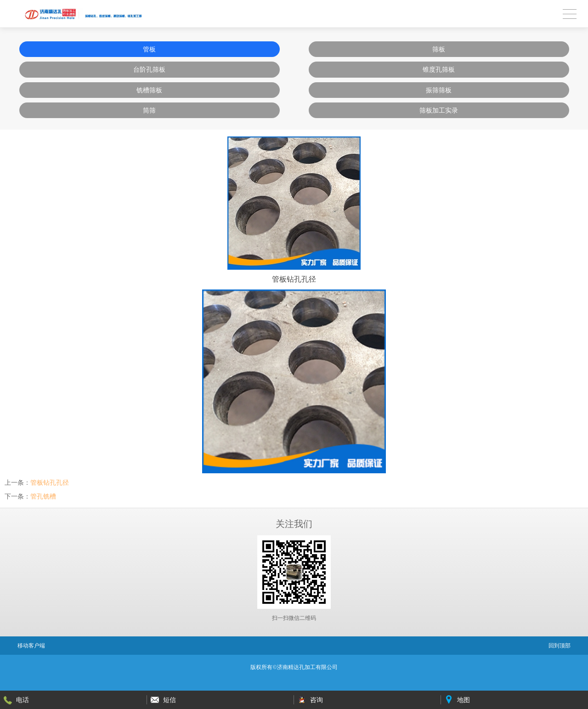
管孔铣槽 (43, 496)
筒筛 (149, 110)
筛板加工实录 (439, 110)
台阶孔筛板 (149, 69)
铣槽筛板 (149, 90)
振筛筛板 (439, 90)
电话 (23, 700)
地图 (464, 700)
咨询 (317, 700)
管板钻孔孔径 (50, 482)
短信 (170, 700)
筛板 (439, 49)
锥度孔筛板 (439, 69)
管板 (149, 49)
